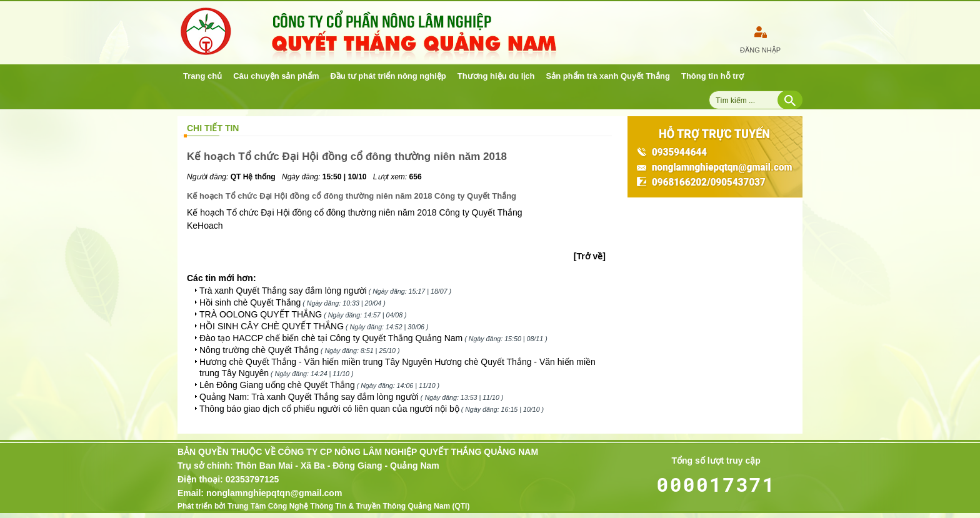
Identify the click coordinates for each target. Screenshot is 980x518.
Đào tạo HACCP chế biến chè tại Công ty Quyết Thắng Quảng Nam (331, 338)
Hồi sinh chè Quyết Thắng (250, 302)
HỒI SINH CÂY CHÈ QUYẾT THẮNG (272, 326)
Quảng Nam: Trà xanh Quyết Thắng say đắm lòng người (309, 397)
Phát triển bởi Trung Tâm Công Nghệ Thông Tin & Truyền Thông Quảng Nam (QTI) (323, 506)
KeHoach (205, 226)
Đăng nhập (760, 50)
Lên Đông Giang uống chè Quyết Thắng (277, 385)
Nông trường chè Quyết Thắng (259, 350)
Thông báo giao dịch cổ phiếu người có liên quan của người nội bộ (329, 409)
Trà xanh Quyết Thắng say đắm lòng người (283, 291)
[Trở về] (590, 256)
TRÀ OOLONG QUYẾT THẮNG (261, 314)
